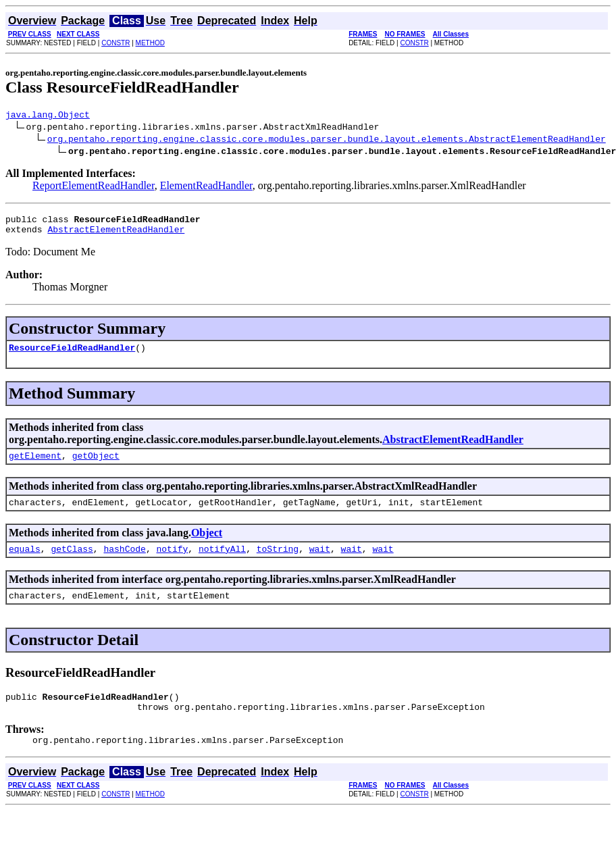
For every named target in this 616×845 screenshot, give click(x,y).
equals (25, 563)
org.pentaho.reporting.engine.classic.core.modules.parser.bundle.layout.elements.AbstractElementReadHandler (327, 140)
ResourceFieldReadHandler (72, 355)
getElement (35, 465)
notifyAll (222, 563)
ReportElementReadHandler (94, 187)
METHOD (150, 43)
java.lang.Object (48, 116)
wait (320, 563)
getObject (96, 465)
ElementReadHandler (206, 187)
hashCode (124, 563)
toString (278, 563)
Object (207, 545)
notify (172, 563)
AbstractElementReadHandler (116, 235)
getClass (72, 563)
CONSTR (115, 43)
